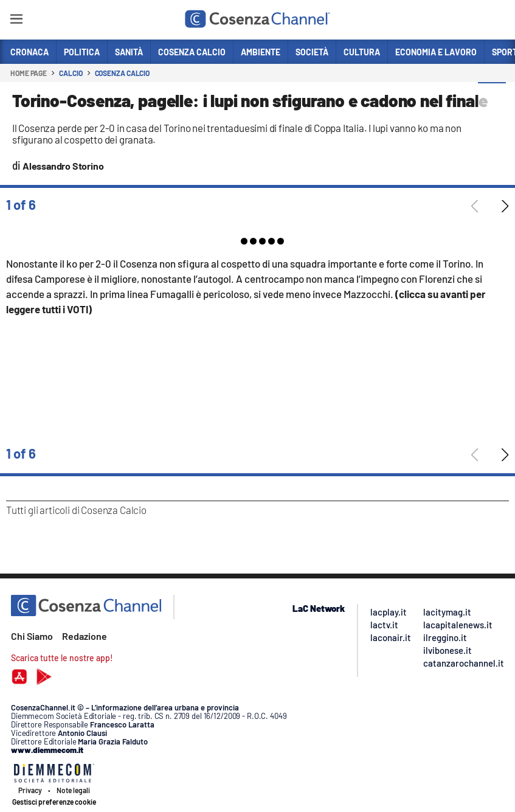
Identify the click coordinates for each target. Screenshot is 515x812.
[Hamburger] (16, 21)
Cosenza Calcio (123, 73)
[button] (492, 97)
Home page (29, 73)
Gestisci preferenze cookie (54, 802)
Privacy (30, 790)
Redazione (85, 636)
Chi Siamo (32, 636)
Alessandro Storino (63, 166)
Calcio (71, 73)
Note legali (73, 790)
